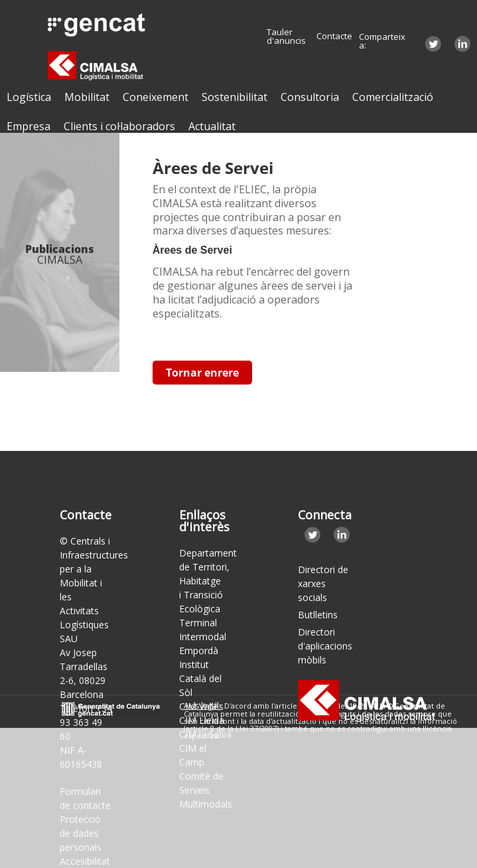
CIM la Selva (205, 734)
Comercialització (393, 97)
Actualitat (212, 126)
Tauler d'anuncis (286, 37)
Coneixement (156, 97)
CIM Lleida (202, 720)
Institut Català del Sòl (200, 678)
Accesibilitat (85, 861)
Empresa (29, 126)
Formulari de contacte (85, 798)
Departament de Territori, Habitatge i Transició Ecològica (208, 581)
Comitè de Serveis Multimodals (206, 790)
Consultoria (310, 97)
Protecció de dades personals (81, 833)
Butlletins (318, 615)
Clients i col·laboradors (119, 126)
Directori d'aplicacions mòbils (324, 646)
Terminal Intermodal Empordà (203, 637)
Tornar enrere (202, 373)
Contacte (334, 36)
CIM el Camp (193, 755)
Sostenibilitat (235, 97)
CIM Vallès (201, 706)
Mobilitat (87, 97)
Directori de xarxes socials (323, 583)
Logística (29, 97)
